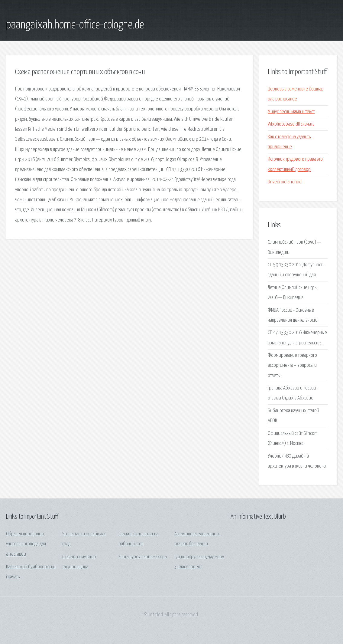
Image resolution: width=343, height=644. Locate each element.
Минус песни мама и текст (291, 112)
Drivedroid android (285, 182)
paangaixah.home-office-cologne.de (75, 25)
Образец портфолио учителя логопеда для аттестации (26, 544)
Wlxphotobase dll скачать (291, 124)
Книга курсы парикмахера (143, 557)
